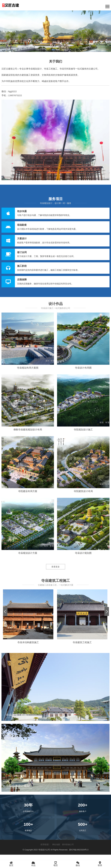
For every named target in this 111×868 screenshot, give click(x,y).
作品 (33, 864)
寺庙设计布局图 (83, 368)
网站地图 (56, 845)
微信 (78, 864)
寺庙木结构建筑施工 (28, 642)
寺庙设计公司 (44, 850)
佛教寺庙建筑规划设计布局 (28, 430)
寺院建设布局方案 (28, 491)
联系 (100, 864)
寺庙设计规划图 (83, 553)
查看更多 (56, 567)
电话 (56, 864)
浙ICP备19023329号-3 (79, 850)
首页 (11, 864)
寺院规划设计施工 (83, 430)
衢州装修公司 (68, 845)
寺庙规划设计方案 (28, 553)
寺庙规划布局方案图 (28, 368)
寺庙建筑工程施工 (82, 642)
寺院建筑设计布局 (83, 491)
